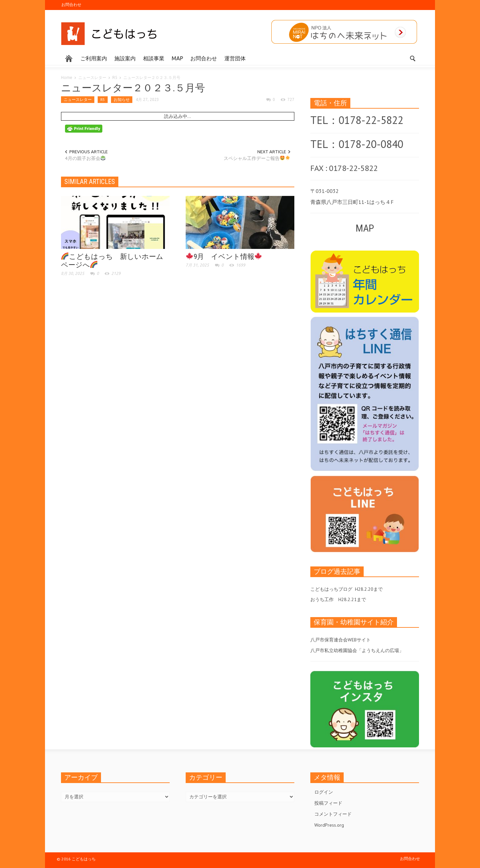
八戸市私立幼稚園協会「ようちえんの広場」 (357, 650)
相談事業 (154, 58)
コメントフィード (333, 814)
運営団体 (235, 58)
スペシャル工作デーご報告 (257, 158)
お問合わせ (71, 4)
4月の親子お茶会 (85, 158)
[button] (412, 58)
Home (67, 77)
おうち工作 (322, 599)
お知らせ (122, 99)
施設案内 (125, 58)
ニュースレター (92, 77)
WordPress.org (329, 825)
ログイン (324, 792)
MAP (177, 58)
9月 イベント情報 (224, 257)
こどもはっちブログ (331, 589)
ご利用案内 (94, 58)
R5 (115, 77)
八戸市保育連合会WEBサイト (340, 640)
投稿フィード (328, 803)
